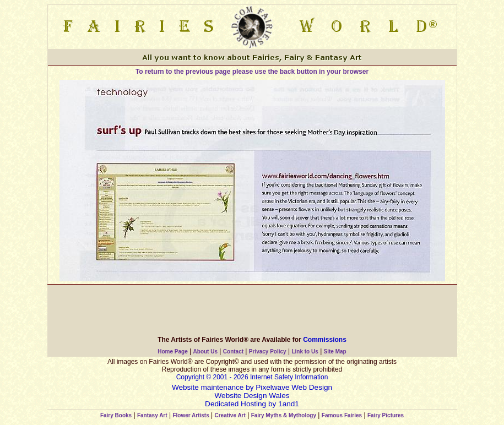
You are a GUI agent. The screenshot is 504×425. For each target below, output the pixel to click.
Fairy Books (116, 415)
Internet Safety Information (289, 377)
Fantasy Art (152, 415)
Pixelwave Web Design (294, 387)
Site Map (335, 352)
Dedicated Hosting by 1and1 (252, 404)
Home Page (172, 352)
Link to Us (305, 352)
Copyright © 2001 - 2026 (213, 377)
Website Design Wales (252, 396)
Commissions (325, 340)
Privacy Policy (268, 352)
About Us (205, 352)
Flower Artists (191, 415)
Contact (233, 352)
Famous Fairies (342, 415)
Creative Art (230, 415)
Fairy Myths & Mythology (284, 415)
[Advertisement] (252, 309)
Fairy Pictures (386, 415)
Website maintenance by (213, 387)
